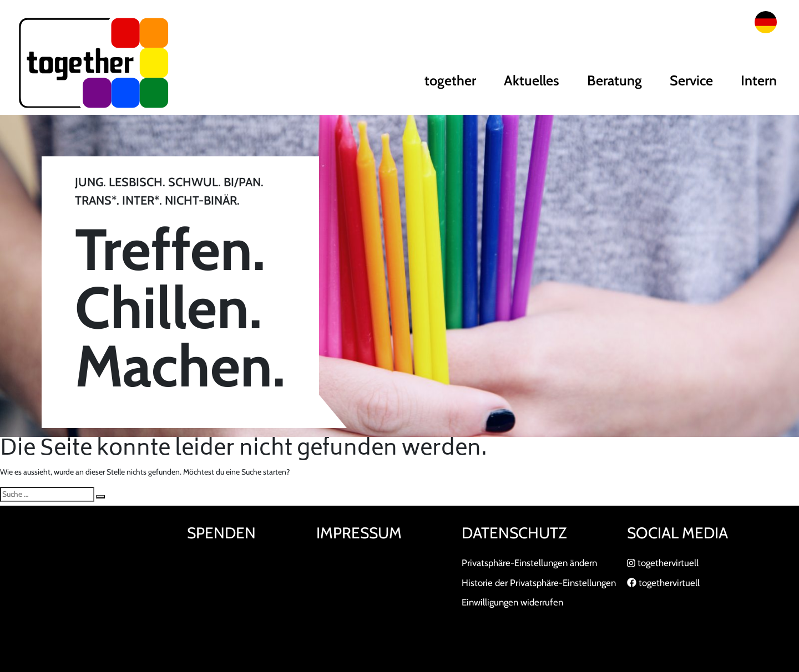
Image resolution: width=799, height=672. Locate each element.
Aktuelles (532, 80)
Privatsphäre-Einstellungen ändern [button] (529, 563)
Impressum (359, 533)
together (450, 80)
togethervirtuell (663, 563)
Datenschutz (514, 533)
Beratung (615, 80)
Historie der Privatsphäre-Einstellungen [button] (539, 583)
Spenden (221, 533)
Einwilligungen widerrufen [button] (512, 602)
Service (691, 80)
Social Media (677, 533)
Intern (759, 80)
